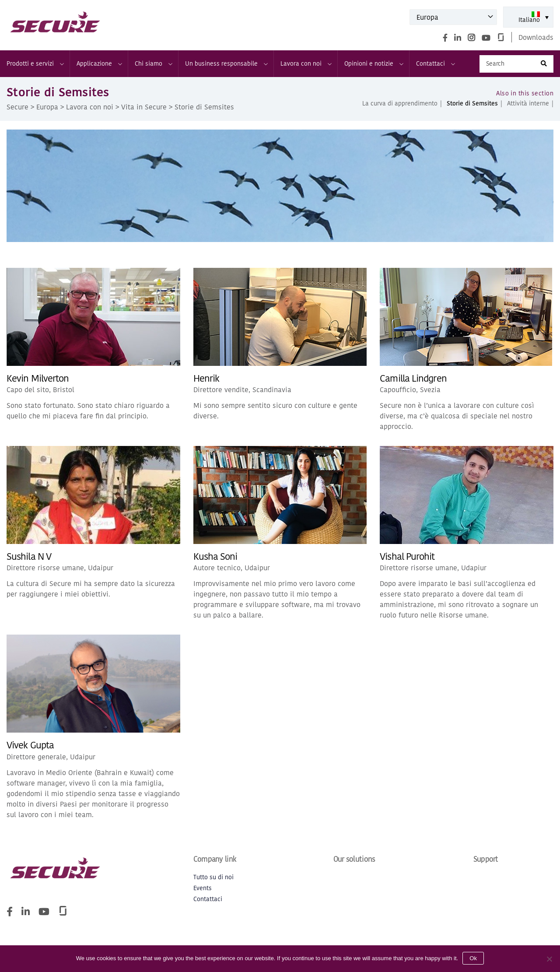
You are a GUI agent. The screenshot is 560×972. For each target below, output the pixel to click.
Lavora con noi (306, 64)
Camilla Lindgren (413, 378)
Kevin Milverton (38, 378)
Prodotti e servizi (35, 64)
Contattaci (435, 64)
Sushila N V (29, 556)
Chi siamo (153, 64)
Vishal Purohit (407, 556)
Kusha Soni (215, 556)
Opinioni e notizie (373, 64)
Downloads (536, 37)
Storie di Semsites (472, 104)
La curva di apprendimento (400, 104)
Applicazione (99, 64)
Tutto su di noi (213, 877)
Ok (473, 958)
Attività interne (528, 104)
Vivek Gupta (30, 745)
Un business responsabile (226, 64)
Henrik (206, 378)
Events (203, 888)
